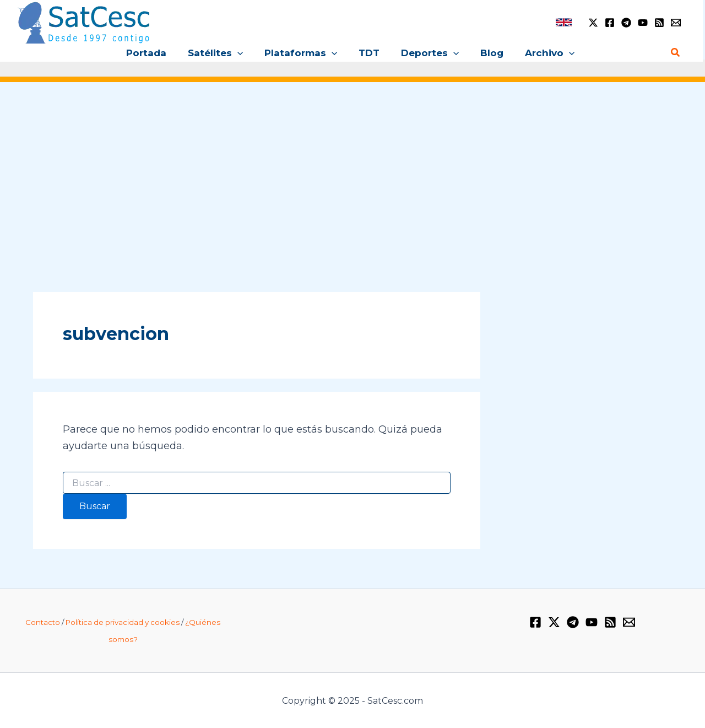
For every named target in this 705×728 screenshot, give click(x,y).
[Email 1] (676, 23)
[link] (564, 22)
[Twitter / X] (593, 23)
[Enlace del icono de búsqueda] (676, 53)
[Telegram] (626, 23)
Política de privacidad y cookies (123, 622)
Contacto (43, 622)
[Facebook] (610, 23)
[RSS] (659, 23)
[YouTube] (643, 23)
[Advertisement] (352, 175)
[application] (243, 53)
